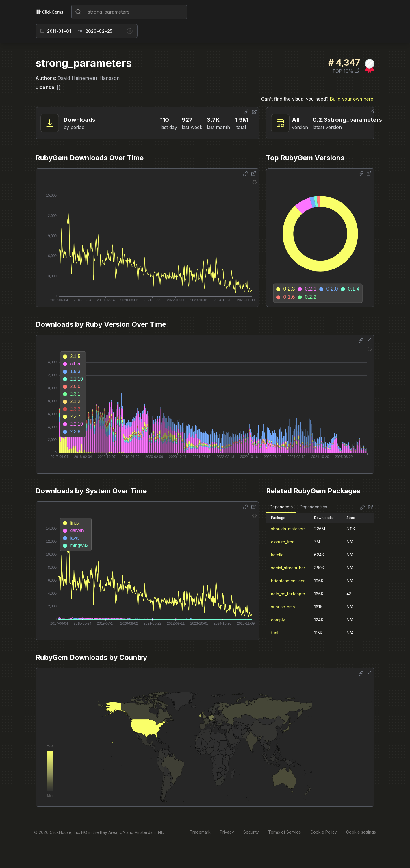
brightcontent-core (289, 581)
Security (251, 832)
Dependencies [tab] (313, 507)
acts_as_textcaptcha (290, 594)
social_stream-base (290, 568)
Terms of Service (285, 832)
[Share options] (246, 112)
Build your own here (351, 99)
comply (278, 620)
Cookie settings (361, 832)
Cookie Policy (324, 832)
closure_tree (283, 542)
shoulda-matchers (288, 529)
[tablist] (298, 507)
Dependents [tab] (281, 507)
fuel (275, 633)
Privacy (227, 832)
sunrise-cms (283, 607)
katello (277, 555)
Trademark (200, 832)
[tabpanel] (320, 577)
